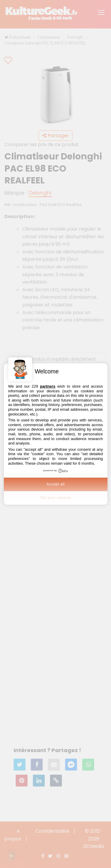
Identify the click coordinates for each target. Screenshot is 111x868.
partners (48, 386)
